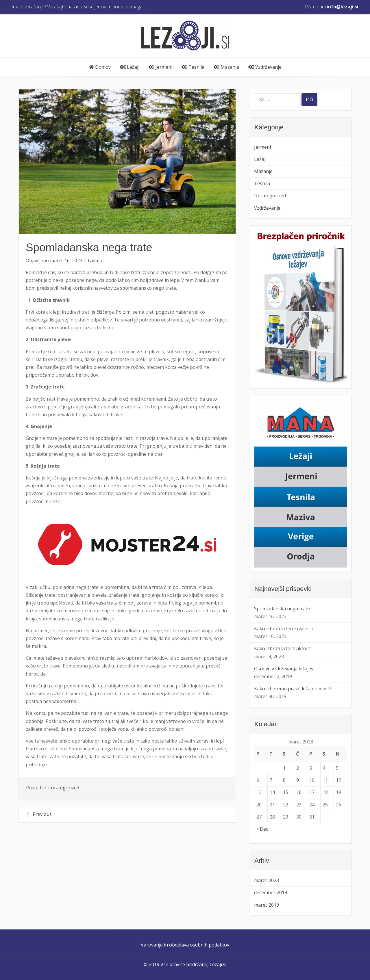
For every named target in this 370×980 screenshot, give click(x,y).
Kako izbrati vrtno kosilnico (284, 628)
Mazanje (226, 67)
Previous (42, 814)
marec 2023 (267, 880)
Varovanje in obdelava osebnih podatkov (185, 945)
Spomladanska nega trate (282, 609)
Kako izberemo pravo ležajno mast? (293, 689)
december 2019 (271, 892)
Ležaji (130, 67)
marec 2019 (267, 905)
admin (97, 261)
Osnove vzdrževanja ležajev (284, 669)
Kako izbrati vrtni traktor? (282, 648)
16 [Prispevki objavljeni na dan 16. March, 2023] (299, 792)
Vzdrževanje (265, 67)
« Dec (262, 829)
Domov (100, 67)
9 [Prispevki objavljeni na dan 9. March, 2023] (298, 780)
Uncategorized (63, 788)
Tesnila (193, 67)
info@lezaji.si (343, 7)
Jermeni (160, 67)
